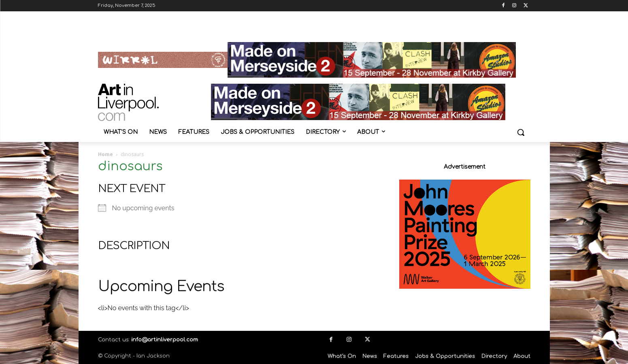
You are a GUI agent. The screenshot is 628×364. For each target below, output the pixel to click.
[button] (521, 132)
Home (105, 154)
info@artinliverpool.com (165, 340)
